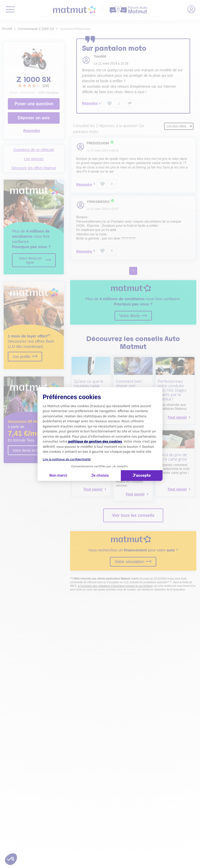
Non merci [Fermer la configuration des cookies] (58, 476)
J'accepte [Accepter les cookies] (142, 476)
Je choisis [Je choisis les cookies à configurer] (100, 476)
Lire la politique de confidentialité (67, 459)
